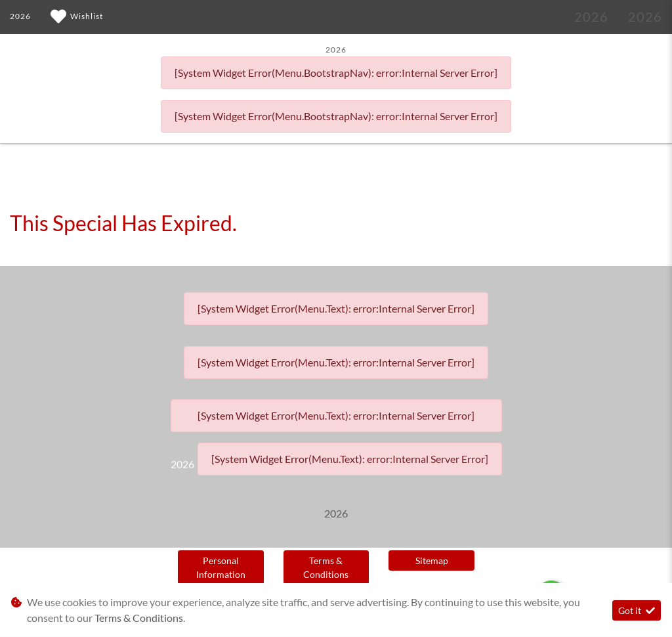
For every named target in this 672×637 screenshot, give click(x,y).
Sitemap (432, 560)
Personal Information (221, 567)
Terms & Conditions (326, 567)
